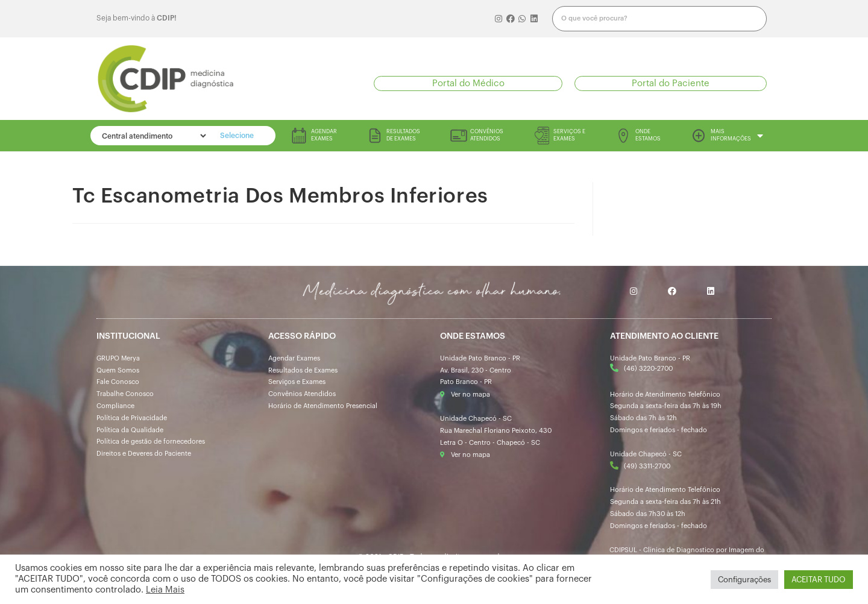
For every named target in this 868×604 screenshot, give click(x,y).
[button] (468, 83)
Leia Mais (165, 590)
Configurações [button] (744, 580)
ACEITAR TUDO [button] (819, 580)
